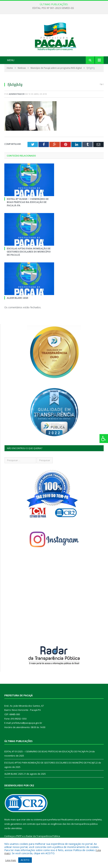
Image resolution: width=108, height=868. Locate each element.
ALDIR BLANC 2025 (17, 298)
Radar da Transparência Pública (43, 836)
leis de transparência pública (82, 824)
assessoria (85, 819)
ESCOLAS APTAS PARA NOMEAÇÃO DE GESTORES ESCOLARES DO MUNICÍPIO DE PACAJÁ (29, 252)
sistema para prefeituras (47, 819)
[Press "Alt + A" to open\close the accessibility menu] (104, 439)
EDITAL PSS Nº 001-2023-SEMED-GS (53, 8)
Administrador (17, 94)
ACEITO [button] (25, 860)
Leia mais (11, 860)
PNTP (19, 836)
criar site (26, 819)
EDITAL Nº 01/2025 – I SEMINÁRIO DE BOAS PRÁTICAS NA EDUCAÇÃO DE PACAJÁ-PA (28, 202)
